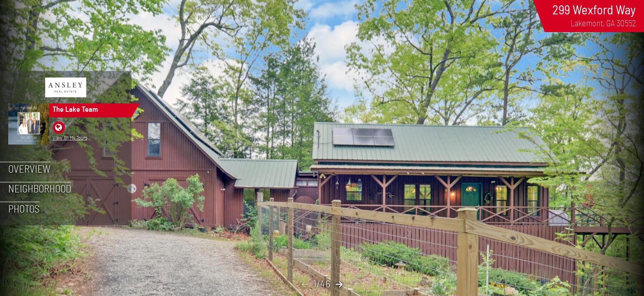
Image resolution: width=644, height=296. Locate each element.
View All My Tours (70, 138)
